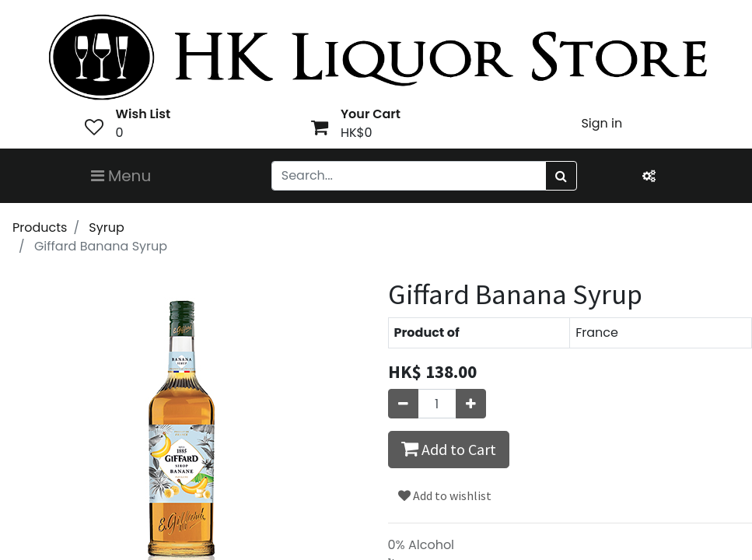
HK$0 (357, 133)
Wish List (143, 114)
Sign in (602, 123)
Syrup (106, 227)
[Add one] (471, 404)
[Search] (561, 176)
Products (40, 227)
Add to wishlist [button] (445, 495)
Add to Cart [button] (449, 449)
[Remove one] (403, 404)
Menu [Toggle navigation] (121, 176)
